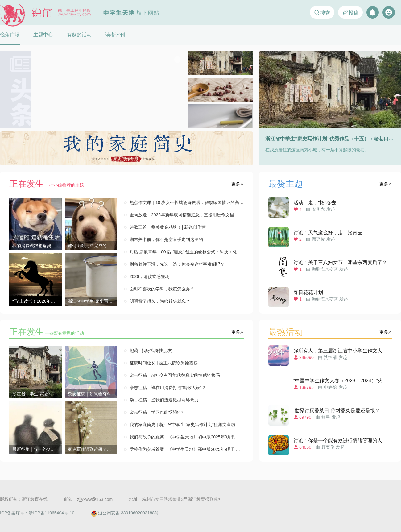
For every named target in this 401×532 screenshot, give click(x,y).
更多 (238, 184)
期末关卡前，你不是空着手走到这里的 (166, 239)
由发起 (330, 204)
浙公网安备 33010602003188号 (125, 513)
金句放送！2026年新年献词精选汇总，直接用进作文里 (182, 215)
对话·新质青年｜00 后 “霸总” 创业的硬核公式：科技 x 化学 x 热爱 (187, 252)
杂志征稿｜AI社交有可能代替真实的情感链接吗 (175, 375)
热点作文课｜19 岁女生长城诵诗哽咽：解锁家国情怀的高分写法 (187, 202)
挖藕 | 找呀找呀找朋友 (151, 351)
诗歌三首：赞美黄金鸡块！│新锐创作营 (168, 227)
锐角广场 (10, 35)
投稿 (350, 12)
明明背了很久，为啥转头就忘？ (160, 301)
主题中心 (43, 35)
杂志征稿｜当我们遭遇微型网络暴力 (164, 400)
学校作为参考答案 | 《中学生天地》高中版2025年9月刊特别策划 (187, 449)
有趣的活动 (79, 35)
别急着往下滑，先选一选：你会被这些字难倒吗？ (177, 264)
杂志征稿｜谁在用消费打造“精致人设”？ (168, 388)
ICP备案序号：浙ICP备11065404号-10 (37, 513)
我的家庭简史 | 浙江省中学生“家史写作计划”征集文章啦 (182, 425)
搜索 (322, 12)
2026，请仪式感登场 (149, 276)
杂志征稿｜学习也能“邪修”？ (157, 412)
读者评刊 (115, 35)
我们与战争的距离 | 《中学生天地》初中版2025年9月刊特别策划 (187, 437)
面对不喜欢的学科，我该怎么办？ (162, 289)
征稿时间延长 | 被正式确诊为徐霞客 (164, 363)
